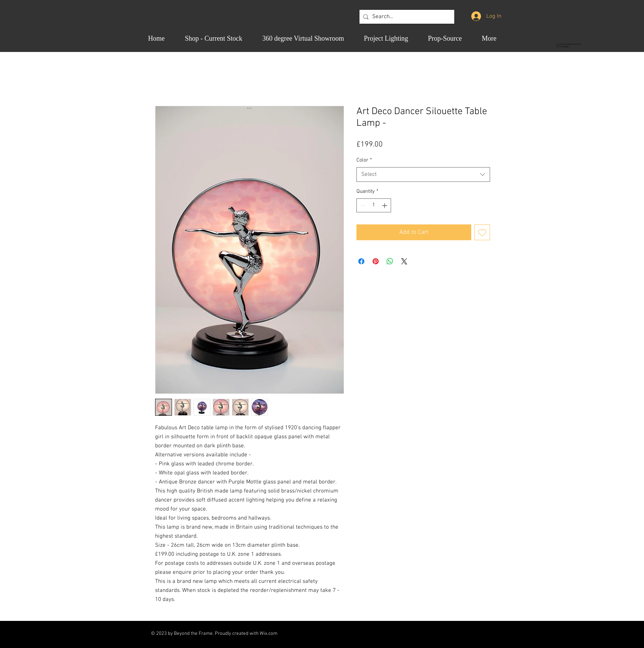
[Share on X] (404, 261)
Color (364, 160)
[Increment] (385, 205)
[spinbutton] (374, 205)
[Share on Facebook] (361, 261)
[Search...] (405, 17)
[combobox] (423, 175)
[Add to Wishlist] (482, 232)
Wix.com (269, 634)
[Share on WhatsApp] (390, 261)
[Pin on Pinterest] (376, 261)
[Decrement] (362, 205)
